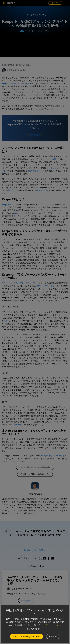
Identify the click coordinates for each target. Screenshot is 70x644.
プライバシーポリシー (26, 629)
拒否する (53, 636)
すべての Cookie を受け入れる (26, 636)
